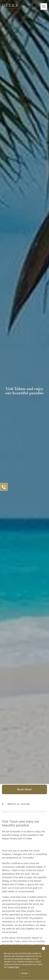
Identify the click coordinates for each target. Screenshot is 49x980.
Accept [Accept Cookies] (24, 973)
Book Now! (24, 789)
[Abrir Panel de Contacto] (4, 487)
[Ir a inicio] (10, 6)
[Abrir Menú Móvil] (44, 7)
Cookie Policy (13, 967)
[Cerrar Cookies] (43, 948)
